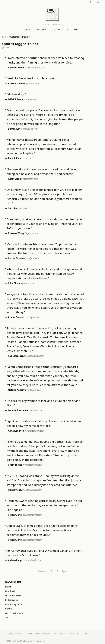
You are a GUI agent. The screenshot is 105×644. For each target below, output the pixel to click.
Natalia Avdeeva (17, 390)
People (41, 29)
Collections (33, 634)
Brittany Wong (16, 233)
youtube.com (32, 83)
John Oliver (14, 283)
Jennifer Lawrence (18, 410)
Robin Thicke (15, 465)
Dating (8, 587)
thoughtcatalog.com (34, 356)
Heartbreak (10, 591)
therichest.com (36, 410)
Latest (27, 29)
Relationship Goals (14, 604)
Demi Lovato (15, 129)
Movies (56, 29)
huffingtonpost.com (35, 431)
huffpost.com (31, 233)
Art (7, 617)
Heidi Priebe (15, 490)
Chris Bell (13, 208)
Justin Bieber (15, 179)
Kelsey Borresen (17, 258)
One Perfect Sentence (15, 613)
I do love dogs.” (16, 94)
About (63, 634)
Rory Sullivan (15, 158)
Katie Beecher (16, 356)
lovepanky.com (34, 390)
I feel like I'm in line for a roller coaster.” (32, 78)
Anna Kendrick (16, 431)
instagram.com (30, 179)
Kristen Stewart (17, 83)
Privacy (74, 634)
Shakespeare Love (13, 596)
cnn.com (28, 158)
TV (67, 29)
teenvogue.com (30, 129)
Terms (85, 634)
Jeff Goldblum (16, 99)
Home (5, 37)
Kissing (8, 609)
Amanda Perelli (16, 67)
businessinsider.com (35, 67)
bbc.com (24, 208)
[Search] (98, 2)
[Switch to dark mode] (91, 2)
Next (65, 571)
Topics (78, 29)
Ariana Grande (16, 317)
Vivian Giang (15, 515)
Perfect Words (11, 600)
